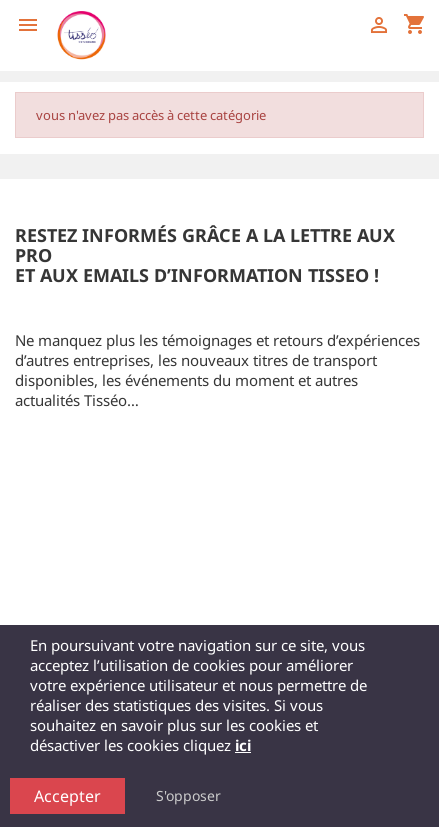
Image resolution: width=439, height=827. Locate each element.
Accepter (67, 796)
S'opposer (188, 795)
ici (243, 745)
